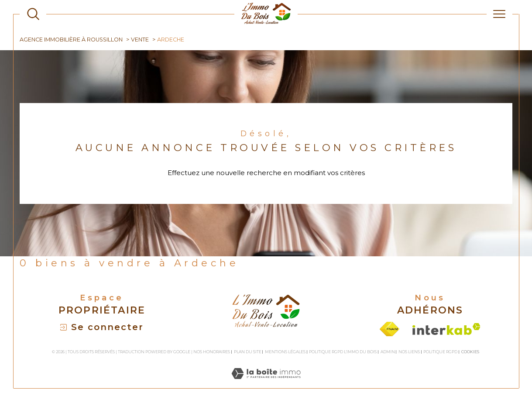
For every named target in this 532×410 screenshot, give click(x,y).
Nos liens (409, 352)
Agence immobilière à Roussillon (71, 40)
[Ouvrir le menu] (499, 14)
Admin (388, 352)
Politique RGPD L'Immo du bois (343, 352)
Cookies (470, 352)
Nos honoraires (212, 352)
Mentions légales (285, 352)
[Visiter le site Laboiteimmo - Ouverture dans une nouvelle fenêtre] (266, 383)
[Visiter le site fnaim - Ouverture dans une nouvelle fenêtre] (390, 329)
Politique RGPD (440, 352)
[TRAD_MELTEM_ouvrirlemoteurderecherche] (33, 14)
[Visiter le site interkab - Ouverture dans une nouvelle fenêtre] (446, 329)
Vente (140, 40)
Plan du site (248, 352)
